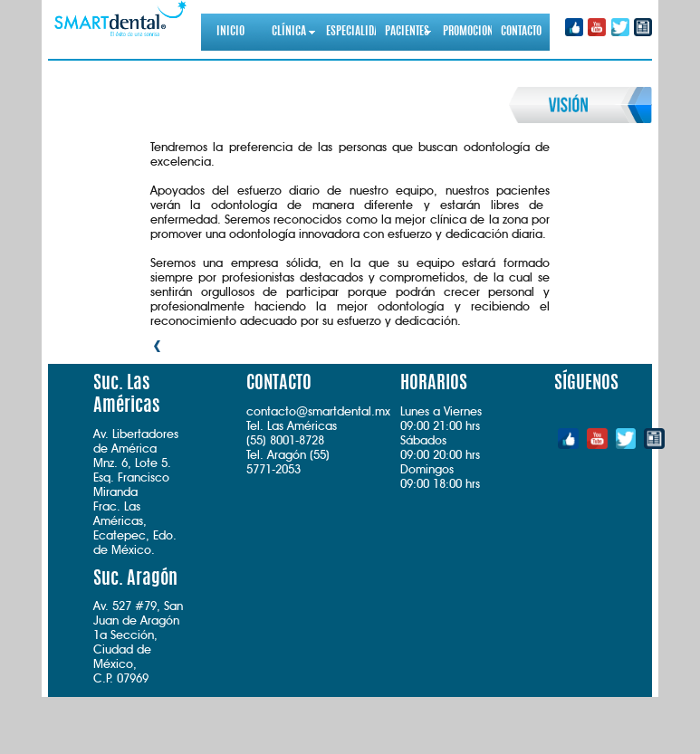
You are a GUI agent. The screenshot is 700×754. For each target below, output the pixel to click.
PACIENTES (407, 32)
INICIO (230, 32)
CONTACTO (521, 32)
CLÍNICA (289, 32)
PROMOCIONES (467, 32)
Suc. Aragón (135, 579)
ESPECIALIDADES (350, 32)
